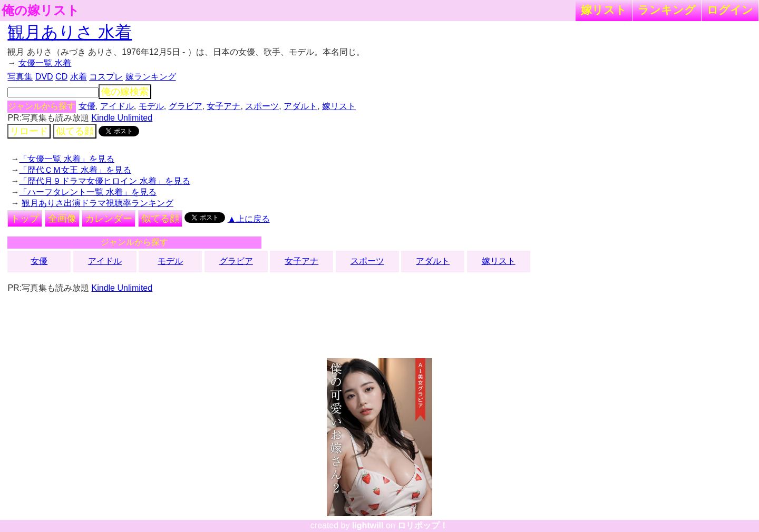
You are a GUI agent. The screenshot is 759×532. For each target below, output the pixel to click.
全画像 (62, 219)
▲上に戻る (249, 219)
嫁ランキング (151, 77)
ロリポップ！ (423, 525)
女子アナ (223, 106)
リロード (29, 131)
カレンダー (109, 219)
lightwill (368, 525)
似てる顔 (75, 131)
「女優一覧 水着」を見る (66, 159)
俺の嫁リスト (41, 11)
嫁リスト (604, 10)
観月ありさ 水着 (70, 32)
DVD (44, 77)
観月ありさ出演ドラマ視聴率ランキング (98, 203)
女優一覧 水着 (45, 63)
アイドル (117, 106)
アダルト (300, 106)
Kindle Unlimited (122, 118)
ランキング (667, 10)
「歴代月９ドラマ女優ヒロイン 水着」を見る (104, 181)
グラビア (186, 106)
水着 (79, 77)
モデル (151, 106)
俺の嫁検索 (125, 92)
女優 (87, 106)
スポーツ (262, 106)
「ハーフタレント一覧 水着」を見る (87, 192)
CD (61, 77)
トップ (25, 219)
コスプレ (106, 77)
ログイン (730, 10)
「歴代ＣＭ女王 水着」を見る (75, 170)
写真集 (20, 77)
